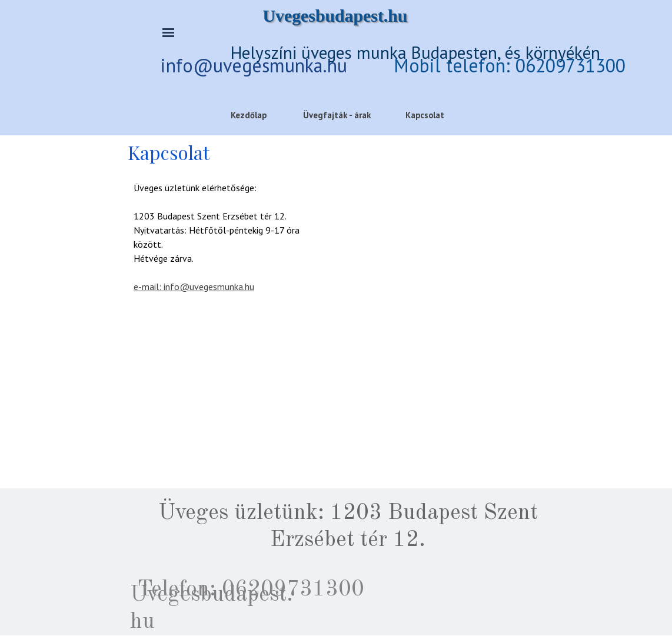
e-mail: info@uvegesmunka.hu (194, 287)
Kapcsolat (425, 115)
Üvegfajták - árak (337, 115)
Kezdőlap (249, 115)
